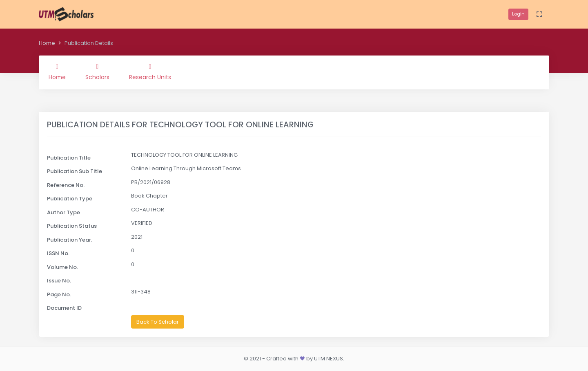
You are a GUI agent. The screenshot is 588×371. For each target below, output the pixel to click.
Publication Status (72, 226)
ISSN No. (58, 253)
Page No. (59, 294)
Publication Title (69, 158)
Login (518, 14)
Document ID (64, 308)
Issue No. (59, 281)
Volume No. (62, 267)
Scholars (97, 72)
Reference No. (66, 185)
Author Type (63, 212)
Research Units (150, 72)
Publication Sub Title (75, 171)
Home (47, 43)
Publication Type (70, 199)
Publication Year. (70, 240)
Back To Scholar (158, 322)
